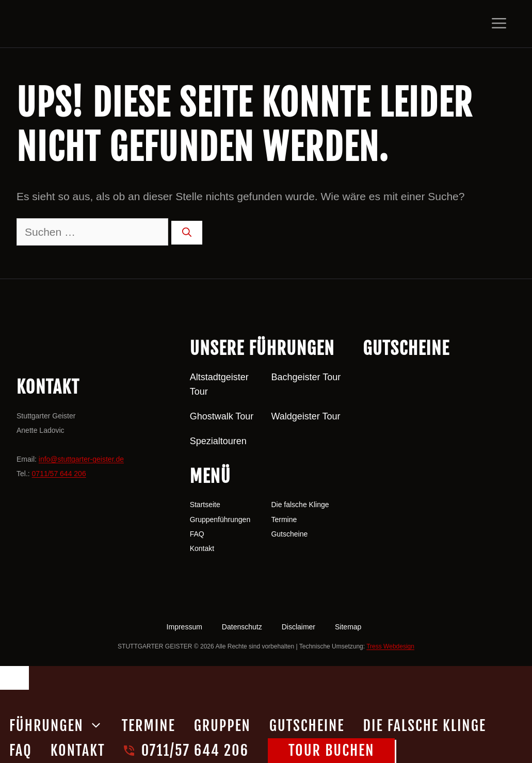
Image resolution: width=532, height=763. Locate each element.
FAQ (197, 534)
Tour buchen (331, 750)
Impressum (184, 627)
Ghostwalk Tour (222, 416)
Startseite (205, 505)
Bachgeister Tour (306, 377)
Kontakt (202, 548)
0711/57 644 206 (59, 474)
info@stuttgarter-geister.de (81, 459)
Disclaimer (299, 627)
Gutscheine (289, 534)
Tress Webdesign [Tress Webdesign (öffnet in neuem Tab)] (390, 646)
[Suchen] (187, 233)
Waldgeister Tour (305, 416)
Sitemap (348, 627)
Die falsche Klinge (300, 505)
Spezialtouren (218, 441)
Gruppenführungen (220, 520)
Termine (284, 520)
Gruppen (222, 726)
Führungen (61, 726)
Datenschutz (242, 627)
